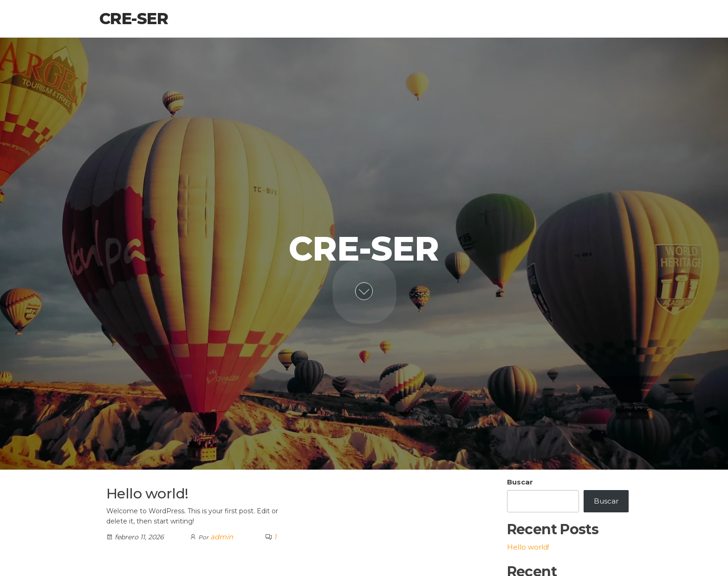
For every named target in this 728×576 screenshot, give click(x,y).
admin (222, 537)
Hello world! (147, 494)
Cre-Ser (134, 19)
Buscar (520, 482)
